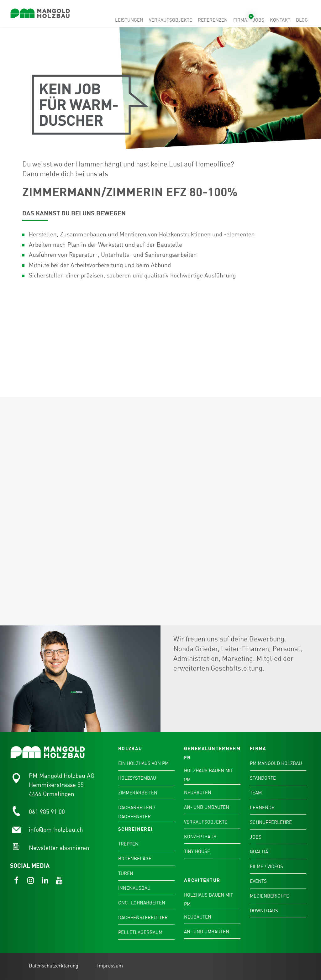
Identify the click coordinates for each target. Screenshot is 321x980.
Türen (126, 874)
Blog (302, 20)
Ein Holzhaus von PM (143, 764)
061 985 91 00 (47, 812)
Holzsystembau (137, 778)
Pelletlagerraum (140, 933)
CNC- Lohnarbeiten (142, 903)
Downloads (264, 911)
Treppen (128, 844)
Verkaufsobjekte (171, 20)
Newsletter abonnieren (59, 848)
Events (258, 882)
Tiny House (197, 852)
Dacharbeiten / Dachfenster (137, 812)
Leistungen (129, 20)
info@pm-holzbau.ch (56, 830)
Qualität (260, 852)
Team (256, 793)
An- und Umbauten (207, 808)
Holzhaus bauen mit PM (208, 775)
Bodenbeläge (135, 859)
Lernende (262, 808)
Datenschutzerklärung (54, 966)
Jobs (258, 20)
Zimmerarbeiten (138, 793)
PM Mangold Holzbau (276, 764)
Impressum (110, 966)
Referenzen (213, 20)
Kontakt (280, 20)
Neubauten (198, 793)
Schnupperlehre (271, 823)
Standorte (263, 778)
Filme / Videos (266, 867)
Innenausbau (134, 888)
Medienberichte (269, 896)
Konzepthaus (200, 837)
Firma (240, 20)
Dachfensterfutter (143, 918)
